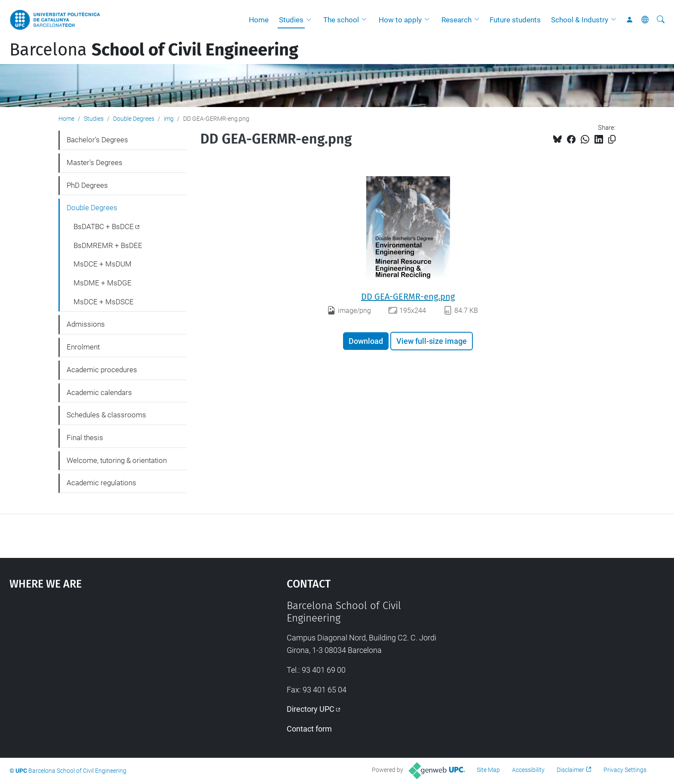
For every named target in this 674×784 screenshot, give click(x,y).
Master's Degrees (95, 162)
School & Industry (580, 20)
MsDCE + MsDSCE (104, 302)
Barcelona (154, 50)
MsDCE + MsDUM (103, 264)
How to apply (400, 20)
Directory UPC (311, 709)
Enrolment (83, 347)
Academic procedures (102, 370)
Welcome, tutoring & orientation (117, 460)
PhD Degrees (87, 185)
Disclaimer (570, 770)
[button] (311, 20)
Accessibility (528, 770)
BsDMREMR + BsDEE (108, 245)
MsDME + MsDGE (103, 283)
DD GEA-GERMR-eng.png (408, 297)
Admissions (86, 324)
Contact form (309, 729)
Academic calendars (99, 392)
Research (456, 20)
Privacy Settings (625, 770)
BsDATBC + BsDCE (104, 227)
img (169, 119)
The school (341, 20)
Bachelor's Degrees (97, 140)
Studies (291, 20)
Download (366, 341)
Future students (515, 20)
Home (259, 20)
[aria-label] (661, 20)
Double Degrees (134, 119)
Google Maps (115, 664)
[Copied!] (612, 139)
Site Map (488, 770)
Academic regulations (101, 483)
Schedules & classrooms (106, 415)
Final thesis (85, 438)
